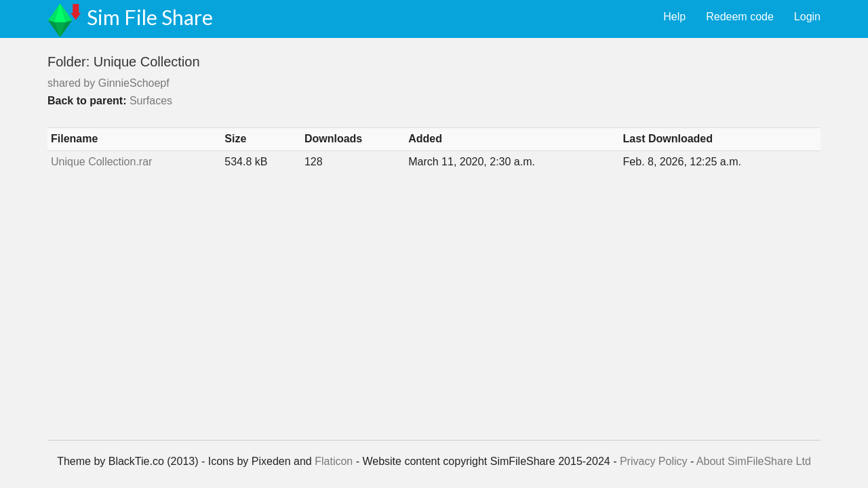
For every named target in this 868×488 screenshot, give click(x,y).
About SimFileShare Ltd (754, 461)
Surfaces (151, 101)
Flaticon (334, 461)
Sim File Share (150, 17)
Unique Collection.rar (101, 162)
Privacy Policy (654, 461)
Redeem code (740, 17)
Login (807, 17)
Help (674, 17)
